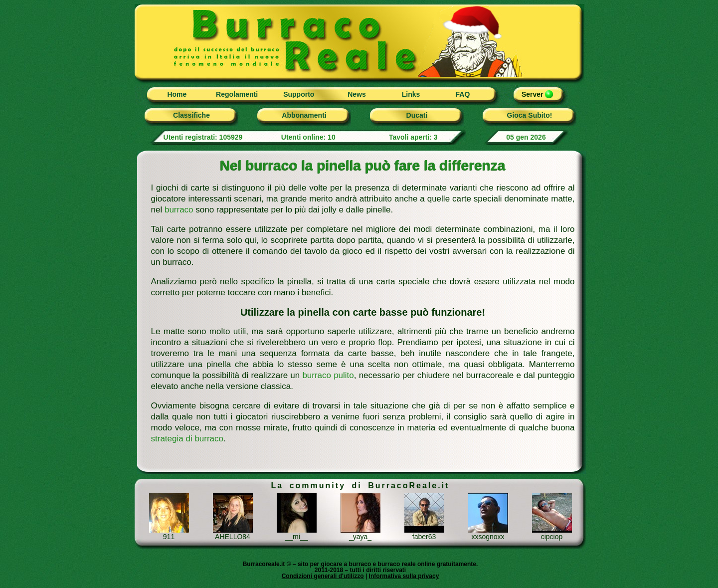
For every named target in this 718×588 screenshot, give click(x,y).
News (357, 94)
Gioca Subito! (530, 115)
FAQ (463, 94)
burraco (179, 210)
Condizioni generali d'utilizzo (323, 576)
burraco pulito (328, 375)
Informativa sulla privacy (404, 576)
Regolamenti (237, 94)
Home (177, 94)
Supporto (299, 94)
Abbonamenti (304, 115)
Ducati (417, 115)
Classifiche (191, 115)
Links (411, 94)
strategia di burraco (187, 439)
